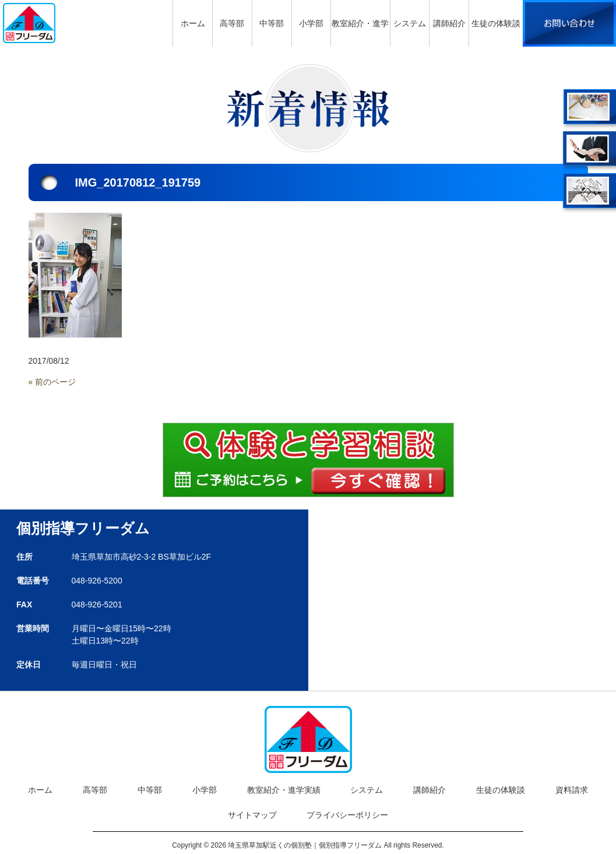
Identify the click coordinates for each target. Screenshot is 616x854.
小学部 (205, 790)
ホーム (40, 790)
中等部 (150, 790)
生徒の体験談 (501, 790)
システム (367, 790)
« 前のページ (52, 382)
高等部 (95, 790)
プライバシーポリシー (347, 815)
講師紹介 (430, 790)
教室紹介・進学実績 (284, 790)
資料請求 (572, 790)
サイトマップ (252, 815)
